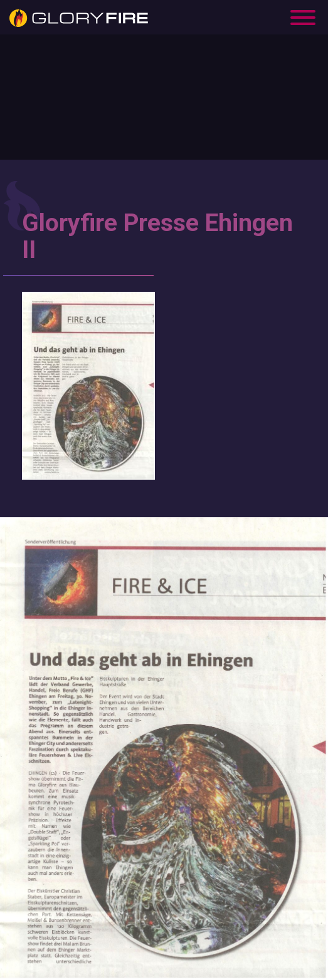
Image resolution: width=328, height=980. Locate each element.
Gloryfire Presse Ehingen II (157, 236)
